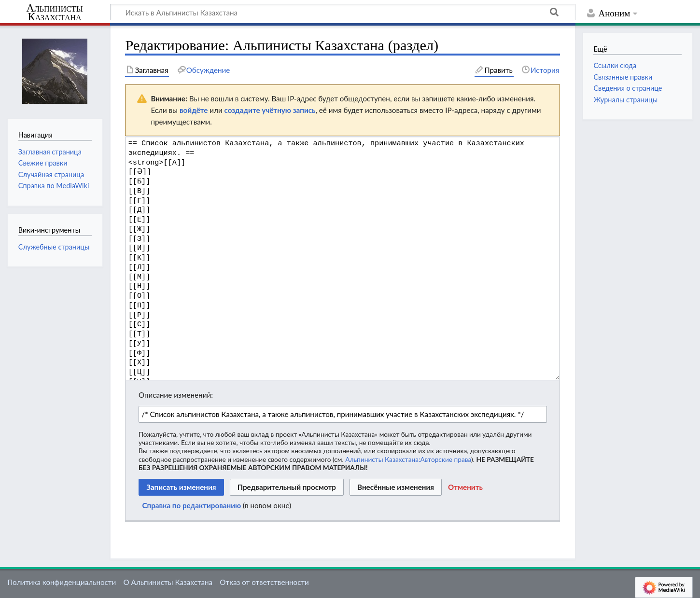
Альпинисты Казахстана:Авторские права (408, 459)
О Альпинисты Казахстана (168, 582)
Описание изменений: (176, 395)
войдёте (194, 110)
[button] (465, 487)
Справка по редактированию (192, 505)
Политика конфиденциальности (62, 582)
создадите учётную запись (270, 110)
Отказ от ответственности (264, 582)
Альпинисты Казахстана (54, 13)
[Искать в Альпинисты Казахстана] (343, 12)
